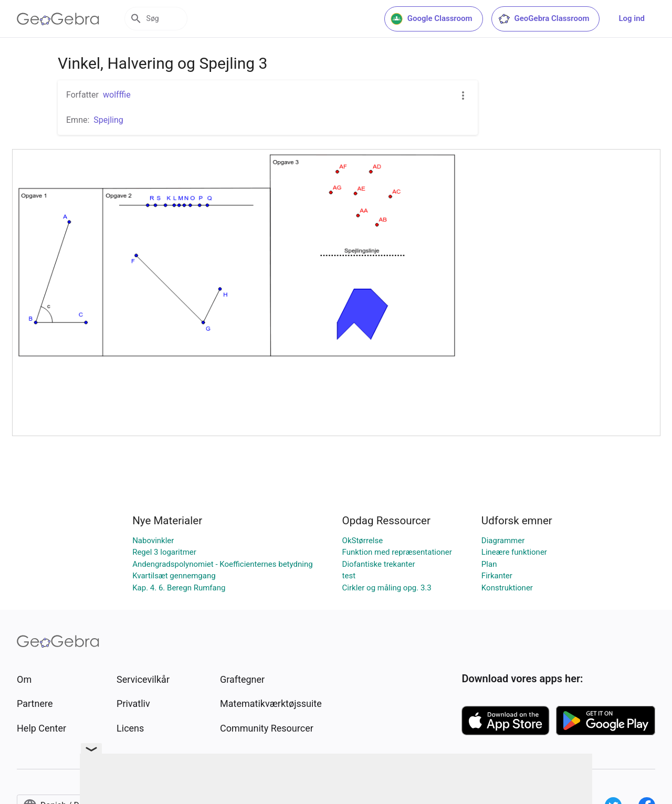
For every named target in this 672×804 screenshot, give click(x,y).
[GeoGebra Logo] (58, 19)
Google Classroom (432, 19)
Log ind (632, 18)
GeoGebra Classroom (544, 19)
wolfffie (117, 95)
